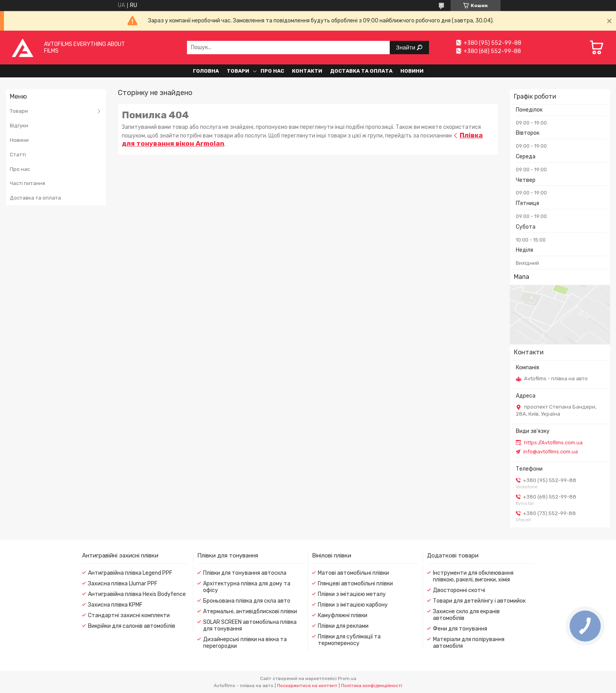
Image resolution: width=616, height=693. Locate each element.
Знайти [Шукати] (406, 47)
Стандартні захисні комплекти (129, 615)
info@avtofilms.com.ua (551, 452)
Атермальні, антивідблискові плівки (250, 611)
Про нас (272, 71)
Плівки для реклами (343, 626)
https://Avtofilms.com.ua (553, 443)
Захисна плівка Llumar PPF (123, 584)
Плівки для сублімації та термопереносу (349, 640)
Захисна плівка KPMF (115, 605)
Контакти (307, 71)
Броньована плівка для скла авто (247, 601)
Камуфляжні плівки (343, 615)
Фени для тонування (460, 629)
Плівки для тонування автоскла (245, 573)
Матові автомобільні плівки (353, 573)
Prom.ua (347, 678)
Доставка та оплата (361, 71)
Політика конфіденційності (372, 686)
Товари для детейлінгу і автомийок (479, 601)
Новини (412, 71)
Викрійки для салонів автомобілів (132, 626)
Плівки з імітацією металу (352, 594)
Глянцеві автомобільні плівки (355, 584)
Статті (18, 155)
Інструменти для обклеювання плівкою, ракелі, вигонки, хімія (473, 576)
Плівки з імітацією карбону (353, 605)
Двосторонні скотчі (459, 590)
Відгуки (19, 126)
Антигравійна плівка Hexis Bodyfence (137, 594)
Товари (238, 71)
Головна (206, 71)
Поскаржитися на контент (307, 686)
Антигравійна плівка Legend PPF (130, 573)
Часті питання (27, 183)
